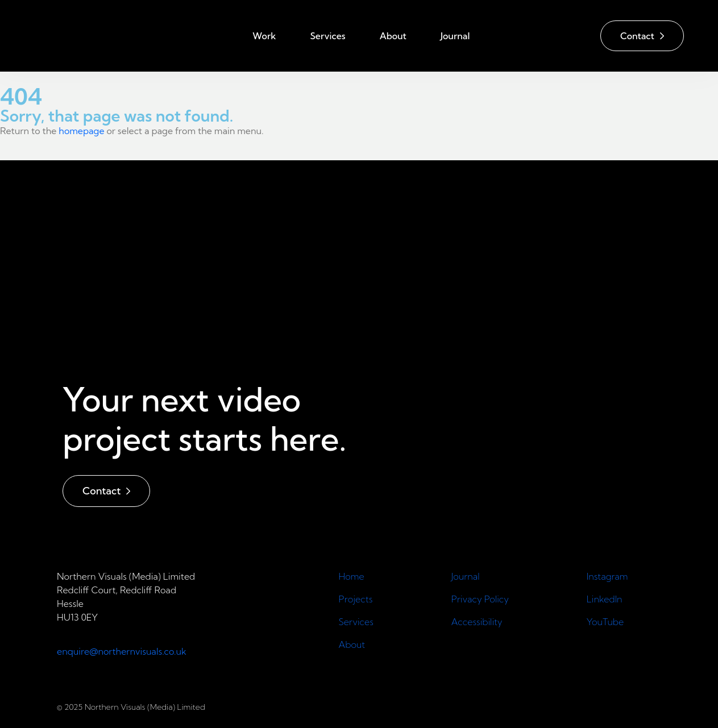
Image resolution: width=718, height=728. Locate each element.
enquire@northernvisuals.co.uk (122, 651)
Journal (455, 36)
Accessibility (477, 622)
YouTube (605, 622)
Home (353, 576)
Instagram (607, 576)
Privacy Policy (480, 599)
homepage (81, 131)
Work (264, 36)
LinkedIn (605, 599)
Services (327, 36)
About (393, 36)
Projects (356, 599)
